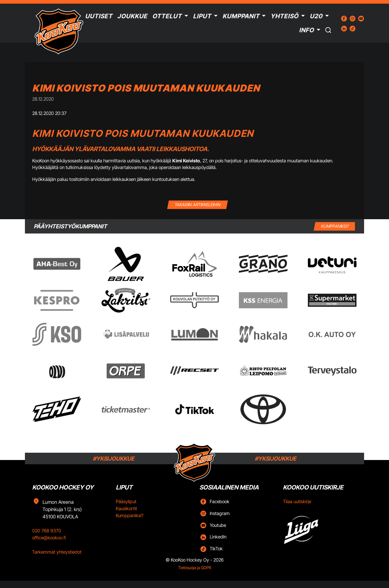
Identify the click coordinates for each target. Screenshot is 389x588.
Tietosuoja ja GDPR (195, 568)
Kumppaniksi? (130, 515)
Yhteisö (284, 16)
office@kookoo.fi (49, 538)
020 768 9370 (47, 531)
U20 (316, 16)
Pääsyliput (126, 502)
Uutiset (99, 16)
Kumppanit (241, 16)
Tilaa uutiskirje (297, 502)
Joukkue (132, 16)
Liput (202, 16)
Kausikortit (126, 508)
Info (306, 30)
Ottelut (167, 16)
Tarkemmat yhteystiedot (57, 552)
